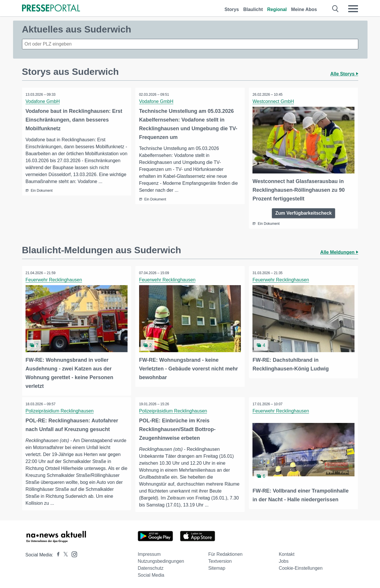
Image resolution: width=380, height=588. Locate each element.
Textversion (220, 560)
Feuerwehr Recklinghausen (55, 279)
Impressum (149, 553)
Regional (277, 9)
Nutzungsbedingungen (161, 560)
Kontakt (287, 553)
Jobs (284, 560)
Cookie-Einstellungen (301, 567)
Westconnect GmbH (274, 101)
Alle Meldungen (339, 252)
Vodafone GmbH (43, 101)
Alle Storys (344, 74)
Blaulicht (253, 9)
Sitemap (217, 567)
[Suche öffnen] (336, 9)
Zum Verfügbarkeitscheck (304, 212)
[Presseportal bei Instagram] (73, 553)
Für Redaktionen (225, 553)
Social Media (151, 574)
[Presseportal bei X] (64, 554)
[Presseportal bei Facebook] (57, 554)
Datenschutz (151, 567)
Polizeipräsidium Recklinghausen (60, 409)
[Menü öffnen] (353, 9)
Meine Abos (304, 9)
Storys (232, 9)
